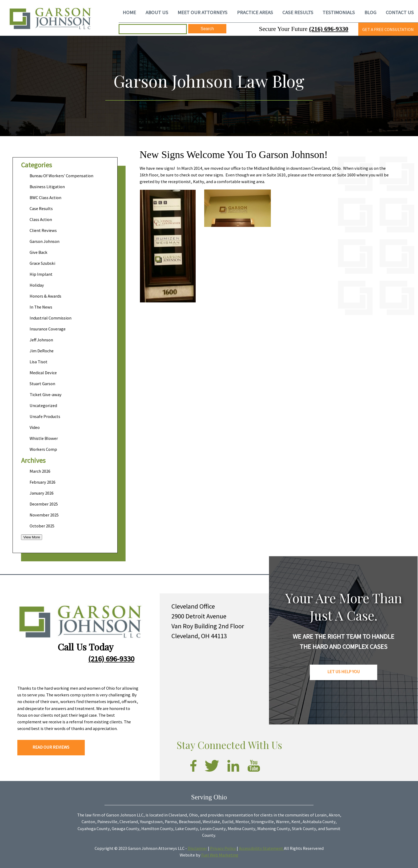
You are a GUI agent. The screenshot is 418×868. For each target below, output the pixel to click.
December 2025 (44, 504)
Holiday (37, 285)
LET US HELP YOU (344, 672)
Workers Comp (43, 449)
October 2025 (42, 526)
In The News (41, 307)
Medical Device (43, 373)
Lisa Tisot (39, 362)
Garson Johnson (45, 241)
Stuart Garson (42, 384)
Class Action (41, 219)
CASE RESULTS (298, 12)
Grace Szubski (42, 263)
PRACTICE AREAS (255, 12)
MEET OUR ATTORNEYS (202, 12)
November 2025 (44, 515)
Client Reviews (43, 230)
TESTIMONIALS (339, 12)
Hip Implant (41, 274)
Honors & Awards (45, 296)
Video (35, 427)
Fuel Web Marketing (220, 855)
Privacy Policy (223, 848)
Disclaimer (197, 848)
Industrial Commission (51, 318)
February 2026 (43, 482)
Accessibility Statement (261, 848)
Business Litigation (47, 187)
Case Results (41, 208)
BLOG (370, 12)
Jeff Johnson (41, 340)
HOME (129, 12)
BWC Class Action (45, 198)
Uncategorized (43, 405)
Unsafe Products (45, 416)
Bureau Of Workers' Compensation (61, 176)
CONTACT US (400, 12)
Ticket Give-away (46, 394)
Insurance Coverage (48, 329)
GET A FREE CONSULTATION (388, 29)
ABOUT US (157, 12)
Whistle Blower (44, 438)
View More (32, 537)
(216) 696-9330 (329, 29)
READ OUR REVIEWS (51, 747)
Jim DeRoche (42, 351)
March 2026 (40, 471)
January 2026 (42, 493)
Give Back (39, 252)
